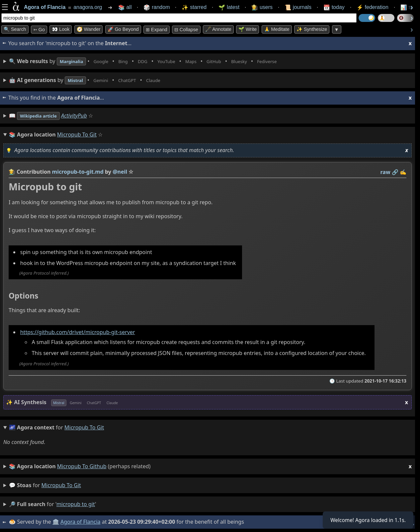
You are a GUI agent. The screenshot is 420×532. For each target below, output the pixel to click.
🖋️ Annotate (218, 29)
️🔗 (395, 172)
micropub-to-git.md (78, 172)
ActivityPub (82, 116)
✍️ (403, 172)
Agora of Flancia (81, 522)
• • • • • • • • (159, 61)
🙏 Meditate (277, 29)
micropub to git (61, 485)
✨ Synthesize (312, 29)
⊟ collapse (186, 30)
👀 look (61, 29)
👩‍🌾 (12, 172)
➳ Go (39, 30)
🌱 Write (248, 29)
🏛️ (56, 522)
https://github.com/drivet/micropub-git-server (78, 332)
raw (385, 172)
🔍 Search (15, 29)
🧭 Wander (89, 29)
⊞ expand (157, 30)
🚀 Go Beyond (123, 29)
